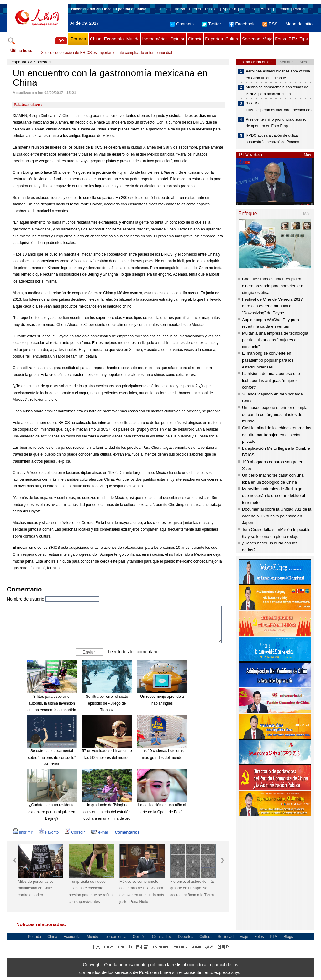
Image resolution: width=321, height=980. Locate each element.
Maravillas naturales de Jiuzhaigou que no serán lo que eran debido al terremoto (274, 495)
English (179, 9)
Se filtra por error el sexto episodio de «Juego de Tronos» (107, 703)
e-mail (100, 832)
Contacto (182, 24)
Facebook (242, 24)
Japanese (249, 9)
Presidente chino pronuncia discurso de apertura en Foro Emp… (276, 123)
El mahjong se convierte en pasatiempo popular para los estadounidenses (268, 360)
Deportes (214, 39)
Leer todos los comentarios (134, 652)
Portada (78, 39)
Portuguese (303, 9)
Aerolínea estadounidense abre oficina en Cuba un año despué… (278, 75)
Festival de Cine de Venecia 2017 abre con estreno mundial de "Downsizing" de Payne (272, 306)
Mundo (133, 39)
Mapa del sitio (299, 24)
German (282, 9)
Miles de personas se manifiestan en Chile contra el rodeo (36, 888)
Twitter (211, 24)
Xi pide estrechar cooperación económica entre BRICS (87, 51)
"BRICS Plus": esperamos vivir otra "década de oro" (279, 107)
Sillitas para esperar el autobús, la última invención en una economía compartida (52, 703)
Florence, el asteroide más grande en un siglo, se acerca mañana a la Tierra (192, 888)
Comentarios (127, 832)
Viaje (268, 39)
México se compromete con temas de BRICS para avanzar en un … (277, 91)
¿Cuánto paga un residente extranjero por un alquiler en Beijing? (52, 812)
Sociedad (251, 39)
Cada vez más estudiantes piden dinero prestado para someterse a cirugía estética (273, 286)
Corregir (75, 832)
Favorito (49, 832)
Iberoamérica (155, 39)
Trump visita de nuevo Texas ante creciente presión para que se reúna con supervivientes (91, 892)
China (96, 39)
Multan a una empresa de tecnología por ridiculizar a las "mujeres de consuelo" (275, 340)
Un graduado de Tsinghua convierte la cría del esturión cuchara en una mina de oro (107, 812)
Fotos (280, 39)
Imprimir (23, 832)
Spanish (229, 9)
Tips (304, 39)
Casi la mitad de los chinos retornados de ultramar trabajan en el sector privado (276, 435)
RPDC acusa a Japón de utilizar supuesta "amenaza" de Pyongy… (274, 139)
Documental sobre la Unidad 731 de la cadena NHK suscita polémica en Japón (277, 516)
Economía (114, 39)
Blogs (288, 937)
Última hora (21, 51)
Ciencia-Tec (162, 937)
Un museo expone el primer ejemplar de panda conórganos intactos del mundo (275, 414)
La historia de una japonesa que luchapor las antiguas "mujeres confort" (271, 380)
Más (307, 155)
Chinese (162, 9)
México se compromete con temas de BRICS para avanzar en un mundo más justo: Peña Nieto (142, 892)
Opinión (178, 39)
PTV (293, 39)
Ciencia (195, 39)
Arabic (266, 9)
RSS (270, 24)
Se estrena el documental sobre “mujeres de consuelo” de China (52, 758)
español (19, 62)
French (195, 9)
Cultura (232, 39)
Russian (212, 9)
